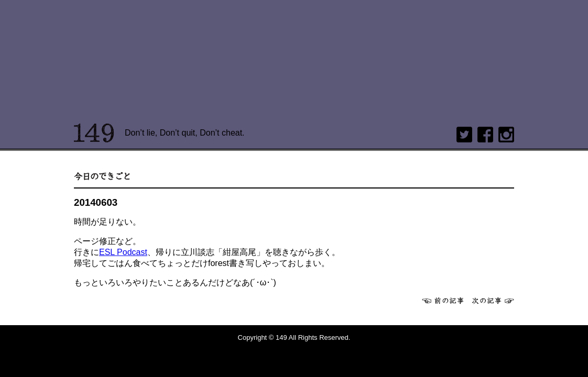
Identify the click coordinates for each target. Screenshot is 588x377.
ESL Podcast (123, 252)
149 (94, 133)
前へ (443, 301)
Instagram (506, 135)
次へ (493, 301)
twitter (464, 135)
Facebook (485, 135)
